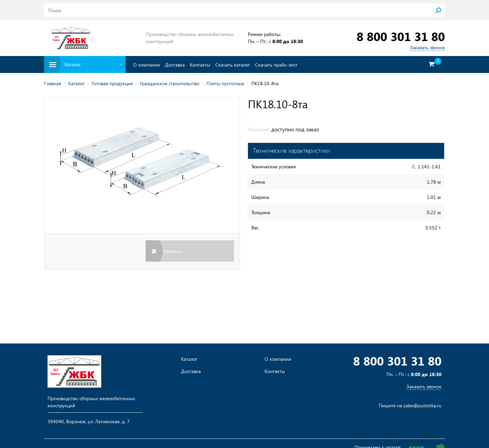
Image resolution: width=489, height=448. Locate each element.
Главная (53, 83)
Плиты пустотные (225, 83)
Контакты (200, 65)
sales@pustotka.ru (422, 405)
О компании (147, 65)
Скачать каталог (233, 65)
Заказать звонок (427, 47)
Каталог (76, 83)
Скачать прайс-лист (276, 65)
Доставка (175, 65)
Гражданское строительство (170, 83)
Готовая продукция (112, 83)
